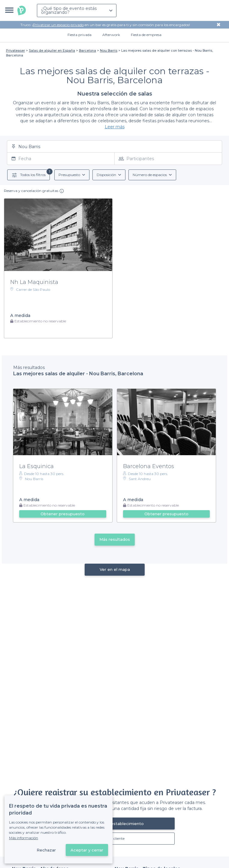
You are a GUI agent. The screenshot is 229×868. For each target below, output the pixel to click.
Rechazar (46, 850)
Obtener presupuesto (63, 514)
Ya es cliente (115, 838)
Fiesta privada (80, 35)
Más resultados (115, 539)
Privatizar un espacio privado (58, 25)
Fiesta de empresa (146, 35)
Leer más (115, 127)
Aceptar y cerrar (87, 850)
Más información (24, 838)
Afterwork (111, 35)
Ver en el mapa (115, 569)
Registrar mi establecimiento (115, 824)
